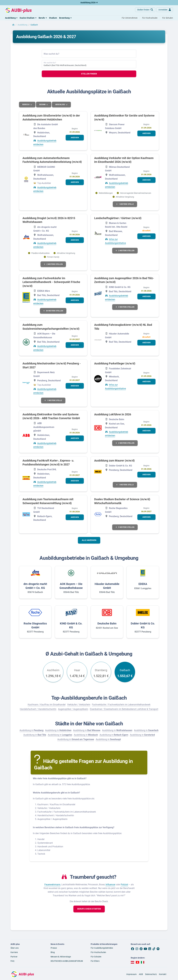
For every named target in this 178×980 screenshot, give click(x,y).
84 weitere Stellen (53, 311)
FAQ (12, 961)
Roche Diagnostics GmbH (35, 625)
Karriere (14, 952)
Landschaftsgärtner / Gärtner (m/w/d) (118, 218)
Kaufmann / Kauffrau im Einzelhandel (47, 705)
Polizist (124, 885)
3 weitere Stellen (125, 307)
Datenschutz (151, 974)
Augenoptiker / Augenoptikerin (73, 709)
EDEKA (143, 584)
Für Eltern (95, 961)
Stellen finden (89, 74)
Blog (53, 952)
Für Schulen (96, 957)
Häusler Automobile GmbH (107, 586)
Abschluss (60, 105)
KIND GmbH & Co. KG (71, 625)
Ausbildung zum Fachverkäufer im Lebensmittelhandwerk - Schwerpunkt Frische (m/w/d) (51, 282)
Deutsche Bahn (107, 623)
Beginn (43, 105)
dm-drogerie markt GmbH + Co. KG (35, 586)
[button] (11, 18)
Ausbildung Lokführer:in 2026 (113, 414)
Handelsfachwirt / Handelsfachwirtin (38, 709)
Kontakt (163, 974)
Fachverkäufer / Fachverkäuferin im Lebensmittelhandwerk (121, 705)
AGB (141, 974)
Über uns (15, 948)
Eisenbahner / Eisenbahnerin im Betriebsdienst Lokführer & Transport (124, 709)
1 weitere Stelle (125, 204)
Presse (54, 948)
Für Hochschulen (98, 952)
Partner (14, 957)
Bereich (26, 105)
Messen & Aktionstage (61, 957)
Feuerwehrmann (52, 885)
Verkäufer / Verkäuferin (79, 705)
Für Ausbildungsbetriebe (102, 948)
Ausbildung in (31, 730)
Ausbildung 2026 (89, 3)
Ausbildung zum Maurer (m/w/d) (114, 461)
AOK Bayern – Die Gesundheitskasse (71, 586)
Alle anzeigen (89, 540)
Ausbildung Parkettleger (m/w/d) (115, 363)
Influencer (110, 885)
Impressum (132, 974)
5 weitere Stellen (125, 527)
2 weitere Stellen (53, 264)
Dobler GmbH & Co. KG (143, 625)
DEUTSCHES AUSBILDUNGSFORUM (67, 961)
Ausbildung (22, 25)
